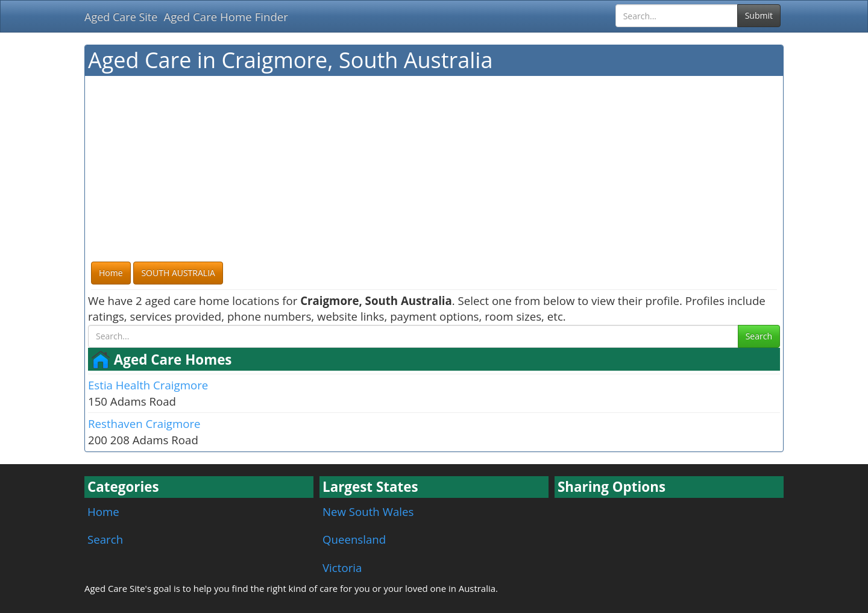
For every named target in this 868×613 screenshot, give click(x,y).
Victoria (342, 567)
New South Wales (368, 511)
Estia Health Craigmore (148, 385)
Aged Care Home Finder (226, 17)
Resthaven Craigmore (144, 423)
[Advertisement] (434, 169)
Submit (759, 15)
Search (759, 336)
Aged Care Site (121, 17)
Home (103, 511)
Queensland (354, 539)
